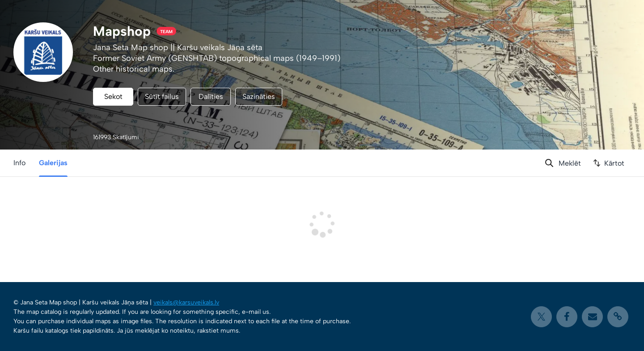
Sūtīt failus (162, 96)
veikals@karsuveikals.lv (186, 302)
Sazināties (259, 96)
